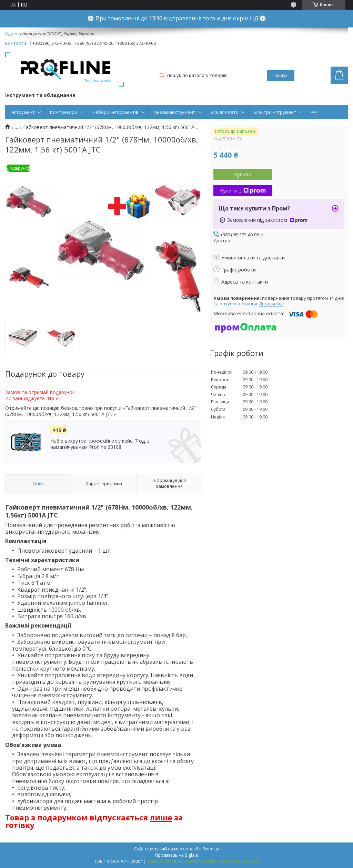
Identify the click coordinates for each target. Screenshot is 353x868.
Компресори (64, 112)
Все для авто (225, 112)
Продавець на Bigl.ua (176, 855)
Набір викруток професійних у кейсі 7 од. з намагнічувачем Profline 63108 (100, 444)
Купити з (243, 190)
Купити (243, 174)
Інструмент (23, 112)
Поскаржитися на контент (173, 861)
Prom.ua (211, 849)
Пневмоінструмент (175, 112)
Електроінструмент (275, 112)
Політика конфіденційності (231, 861)
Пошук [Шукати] (280, 75)
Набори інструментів (115, 112)
